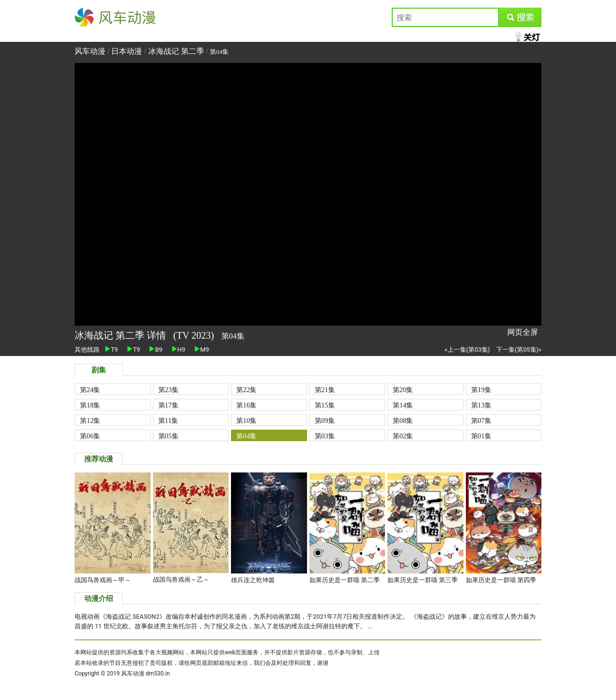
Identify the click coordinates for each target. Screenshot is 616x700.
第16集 (246, 405)
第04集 (246, 436)
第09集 (325, 420)
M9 (202, 350)
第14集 (403, 405)
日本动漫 (128, 51)
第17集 (168, 405)
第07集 (481, 420)
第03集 (325, 436)
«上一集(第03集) (467, 350)
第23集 (168, 390)
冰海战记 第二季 (176, 51)
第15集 (325, 405)
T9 (111, 350)
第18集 (90, 405)
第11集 (168, 420)
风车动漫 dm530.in (146, 674)
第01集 (481, 436)
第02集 (403, 436)
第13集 (481, 405)
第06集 (90, 436)
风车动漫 (90, 17)
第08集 (403, 420)
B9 (156, 350)
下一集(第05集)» (519, 350)
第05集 (168, 436)
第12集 (90, 420)
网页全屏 (523, 332)
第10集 (246, 420)
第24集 (90, 390)
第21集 (325, 390)
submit (520, 17)
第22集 (246, 390)
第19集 (481, 390)
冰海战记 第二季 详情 (122, 335)
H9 (179, 350)
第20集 (403, 390)
